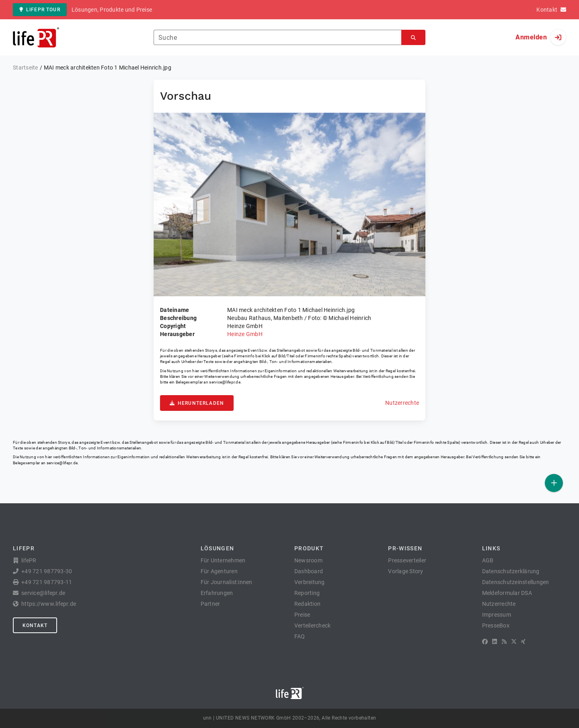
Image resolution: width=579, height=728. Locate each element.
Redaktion (307, 604)
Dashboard (309, 571)
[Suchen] (413, 38)
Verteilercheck (313, 625)
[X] (514, 642)
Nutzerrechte (402, 403)
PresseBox (496, 625)
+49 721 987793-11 (47, 582)
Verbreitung (310, 582)
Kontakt (35, 625)
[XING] (523, 642)
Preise (302, 615)
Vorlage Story (406, 571)
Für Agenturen (219, 571)
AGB (488, 560)
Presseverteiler (407, 560)
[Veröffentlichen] (554, 483)
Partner (210, 604)
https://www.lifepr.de (49, 604)
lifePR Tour (40, 10)
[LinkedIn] (495, 642)
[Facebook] (485, 642)
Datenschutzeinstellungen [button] (516, 582)
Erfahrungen (217, 593)
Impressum (497, 615)
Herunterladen (197, 403)
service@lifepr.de (225, 382)
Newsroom (308, 560)
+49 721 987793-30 (47, 571)
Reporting (307, 593)
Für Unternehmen (223, 560)
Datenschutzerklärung (511, 571)
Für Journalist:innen (227, 582)
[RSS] (504, 642)
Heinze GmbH (245, 334)
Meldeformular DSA (507, 593)
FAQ (300, 636)
